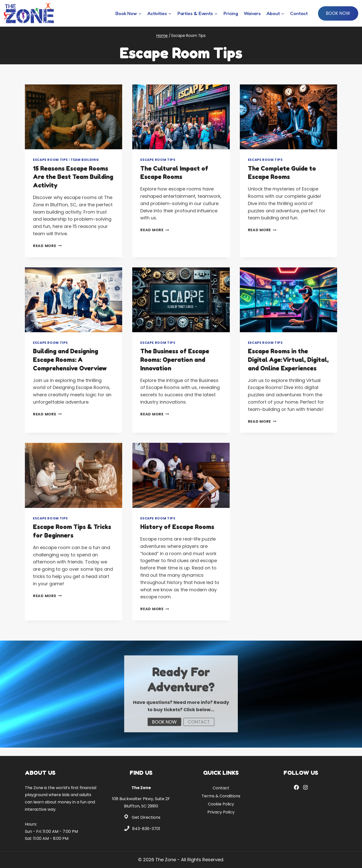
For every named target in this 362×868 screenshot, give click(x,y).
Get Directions (146, 817)
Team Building (85, 160)
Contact (299, 13)
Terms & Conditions (221, 796)
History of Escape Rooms (178, 535)
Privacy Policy (221, 812)
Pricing (231, 13)
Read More (47, 246)
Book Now (338, 13)
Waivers (252, 13)
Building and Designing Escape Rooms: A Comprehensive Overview (71, 359)
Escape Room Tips (50, 160)
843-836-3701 (146, 829)
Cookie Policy (221, 804)
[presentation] (74, 117)
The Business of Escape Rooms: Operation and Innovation (176, 359)
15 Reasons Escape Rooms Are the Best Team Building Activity (72, 177)
